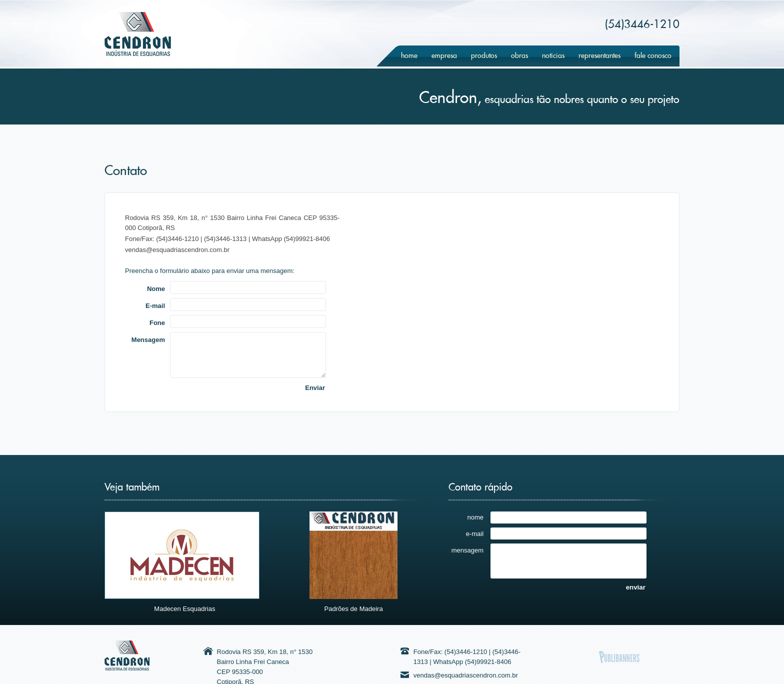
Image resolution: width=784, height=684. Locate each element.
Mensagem (148, 339)
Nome (156, 288)
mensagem (467, 550)
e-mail (475, 533)
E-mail (155, 305)
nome (476, 517)
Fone (157, 322)
